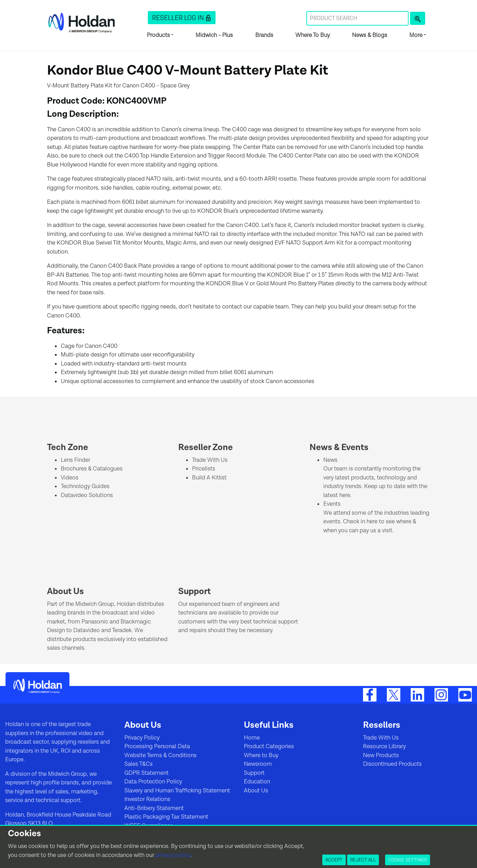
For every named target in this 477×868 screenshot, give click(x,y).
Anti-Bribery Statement (154, 808)
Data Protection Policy (153, 782)
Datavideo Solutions (87, 495)
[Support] (195, 576)
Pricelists (204, 469)
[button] (182, 18)
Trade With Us (210, 460)
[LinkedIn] (417, 695)
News (330, 460)
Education (257, 782)
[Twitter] (394, 695)
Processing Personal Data (157, 746)
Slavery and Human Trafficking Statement (177, 791)
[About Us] (64, 576)
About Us (65, 592)
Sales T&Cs (139, 764)
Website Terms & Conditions (160, 755)
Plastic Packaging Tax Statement (166, 817)
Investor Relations (147, 799)
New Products (381, 755)
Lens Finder (75, 460)
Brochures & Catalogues (92, 469)
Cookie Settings (408, 860)
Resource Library (384, 746)
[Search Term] (357, 18)
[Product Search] (418, 18)
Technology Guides (85, 486)
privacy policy (173, 855)
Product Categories (269, 746)
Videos (70, 478)
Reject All (363, 860)
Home (252, 738)
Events (332, 504)
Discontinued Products (392, 764)
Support (194, 592)
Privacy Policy (142, 738)
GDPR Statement (146, 773)
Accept (334, 860)
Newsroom (258, 764)
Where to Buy (261, 755)
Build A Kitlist (209, 478)
